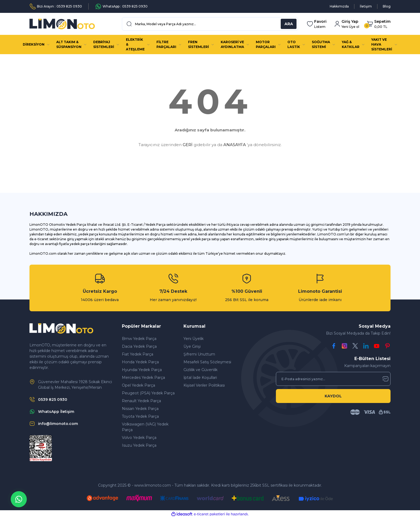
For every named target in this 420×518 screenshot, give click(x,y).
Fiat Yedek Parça (138, 354)
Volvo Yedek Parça (139, 438)
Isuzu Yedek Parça (139, 445)
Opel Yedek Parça (138, 385)
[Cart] (379, 24)
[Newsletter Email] (333, 379)
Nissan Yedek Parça (140, 409)
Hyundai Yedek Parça (142, 370)
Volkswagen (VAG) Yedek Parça (145, 427)
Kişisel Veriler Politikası (204, 385)
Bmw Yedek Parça (139, 339)
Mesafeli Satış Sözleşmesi (207, 362)
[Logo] (62, 24)
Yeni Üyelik (194, 339)
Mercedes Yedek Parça (143, 378)
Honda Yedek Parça (140, 362)
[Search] (210, 24)
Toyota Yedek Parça (140, 416)
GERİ (188, 145)
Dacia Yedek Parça (139, 346)
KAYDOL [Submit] (333, 396)
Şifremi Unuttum (199, 354)
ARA (289, 24)
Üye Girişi (192, 346)
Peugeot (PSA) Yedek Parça (148, 393)
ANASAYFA (235, 145)
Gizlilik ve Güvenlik (200, 370)
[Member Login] (347, 24)
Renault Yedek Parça (141, 401)
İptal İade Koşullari (200, 378)
